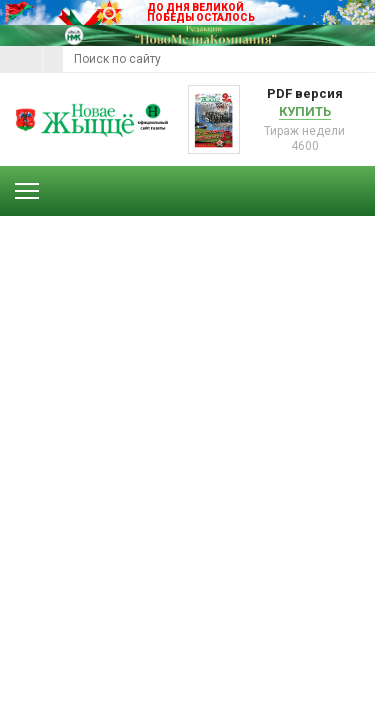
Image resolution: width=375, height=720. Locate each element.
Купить (305, 111)
